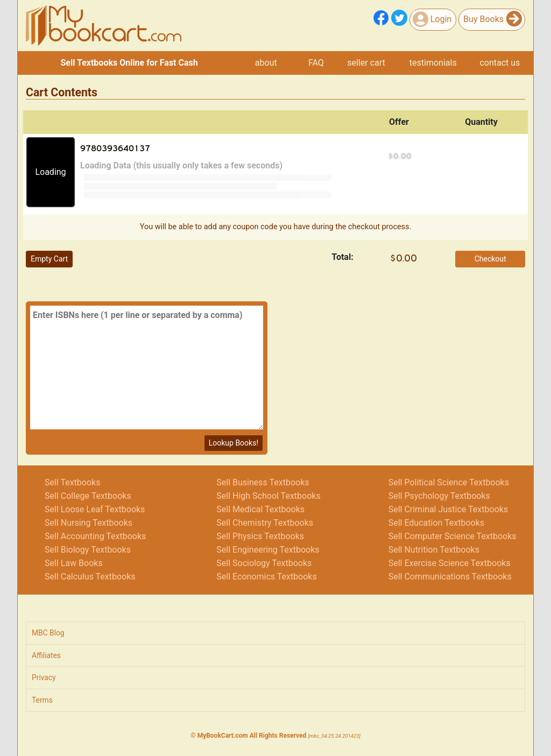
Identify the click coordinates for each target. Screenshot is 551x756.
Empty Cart (49, 259)
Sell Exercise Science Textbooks (450, 563)
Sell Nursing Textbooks (89, 523)
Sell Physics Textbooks (260, 536)
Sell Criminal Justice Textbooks (448, 509)
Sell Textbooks (72, 482)
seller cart (366, 63)
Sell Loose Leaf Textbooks (95, 509)
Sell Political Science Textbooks (449, 482)
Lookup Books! (234, 443)
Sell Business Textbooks (263, 482)
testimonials (433, 63)
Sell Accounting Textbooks (95, 536)
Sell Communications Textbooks (450, 577)
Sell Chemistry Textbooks (265, 523)
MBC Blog (48, 633)
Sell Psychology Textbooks (439, 496)
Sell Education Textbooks (436, 523)
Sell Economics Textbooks (266, 577)
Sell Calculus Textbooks (90, 577)
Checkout (490, 259)
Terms (42, 700)
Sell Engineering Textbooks (268, 550)
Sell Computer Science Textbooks (453, 536)
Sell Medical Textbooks (260, 509)
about (266, 63)
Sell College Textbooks (88, 496)
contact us (500, 63)
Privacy (44, 677)
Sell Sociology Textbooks (264, 563)
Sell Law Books (74, 563)
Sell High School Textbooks (268, 496)
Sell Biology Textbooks (88, 550)
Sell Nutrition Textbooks (434, 550)
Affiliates (46, 655)
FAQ (316, 63)
